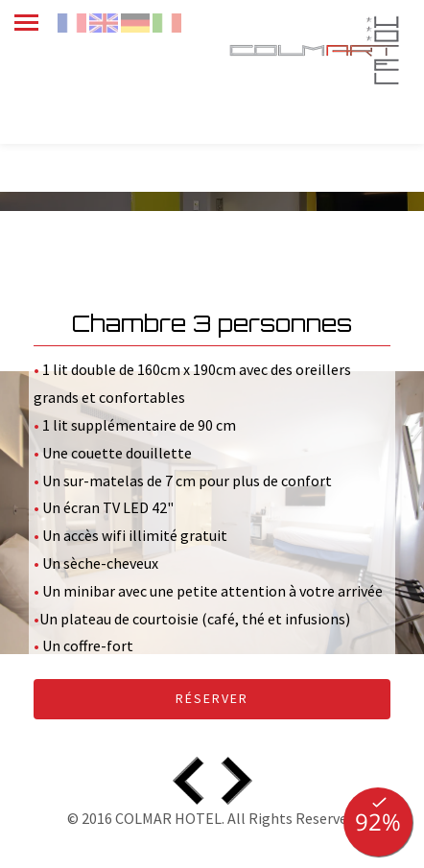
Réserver (212, 698)
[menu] (35, 21)
